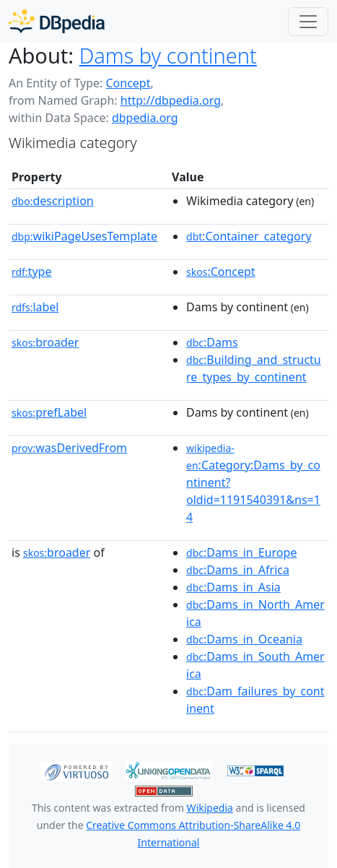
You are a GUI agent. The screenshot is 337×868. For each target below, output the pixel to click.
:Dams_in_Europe (241, 552)
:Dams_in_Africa (238, 570)
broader (45, 342)
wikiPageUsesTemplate (84, 236)
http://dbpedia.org (171, 100)
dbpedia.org (145, 118)
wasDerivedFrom (69, 448)
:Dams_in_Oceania (244, 639)
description (53, 201)
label (35, 307)
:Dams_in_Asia (233, 587)
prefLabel (49, 412)
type (32, 272)
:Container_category (249, 236)
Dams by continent (168, 55)
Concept (128, 83)
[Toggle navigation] (308, 22)
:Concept (221, 272)
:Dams (212, 342)
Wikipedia (210, 808)
